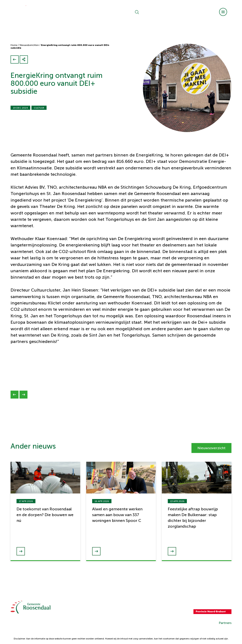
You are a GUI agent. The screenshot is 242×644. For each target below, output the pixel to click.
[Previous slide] (15, 395)
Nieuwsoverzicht (211, 448)
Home (14, 45)
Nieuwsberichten (29, 45)
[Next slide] (23, 395)
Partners (225, 623)
